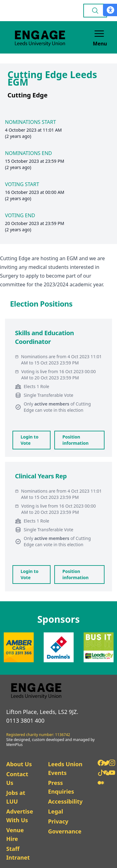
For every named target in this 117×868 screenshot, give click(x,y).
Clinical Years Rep (41, 476)
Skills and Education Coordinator (44, 337)
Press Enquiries (61, 787)
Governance (65, 831)
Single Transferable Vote (49, 395)
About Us (19, 764)
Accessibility (65, 801)
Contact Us (17, 778)
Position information (76, 440)
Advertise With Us (20, 816)
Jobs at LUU (16, 797)
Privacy (58, 821)
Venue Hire (15, 834)
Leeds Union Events (65, 768)
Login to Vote (29, 440)
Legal (56, 811)
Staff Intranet (18, 853)
